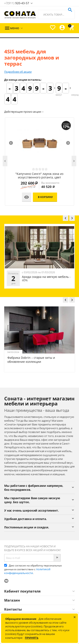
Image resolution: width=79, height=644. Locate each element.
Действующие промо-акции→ (24, 112)
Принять (32, 638)
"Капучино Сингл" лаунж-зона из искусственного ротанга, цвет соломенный (39, 176)
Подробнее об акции (18, 72)
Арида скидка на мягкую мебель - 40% (46, 278)
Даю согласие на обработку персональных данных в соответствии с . (33, 569)
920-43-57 (17, 3)
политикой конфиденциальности (27, 571)
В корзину (45, 197)
